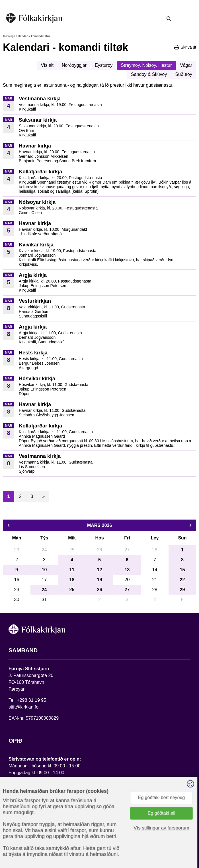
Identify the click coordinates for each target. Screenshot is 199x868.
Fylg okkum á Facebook (33, 813)
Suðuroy (184, 74)
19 (100, 580)
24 (44, 590)
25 (72, 590)
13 (127, 570)
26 (100, 590)
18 (72, 580)
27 (127, 590)
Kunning (8, 36)
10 (44, 570)
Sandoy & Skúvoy (149, 74)
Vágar (186, 65)
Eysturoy (104, 65)
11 (72, 570)
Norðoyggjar (74, 65)
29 (182, 590)
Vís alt (47, 65)
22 (182, 580)
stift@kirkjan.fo (23, 707)
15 (182, 570)
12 (100, 570)
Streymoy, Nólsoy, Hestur (146, 65)
